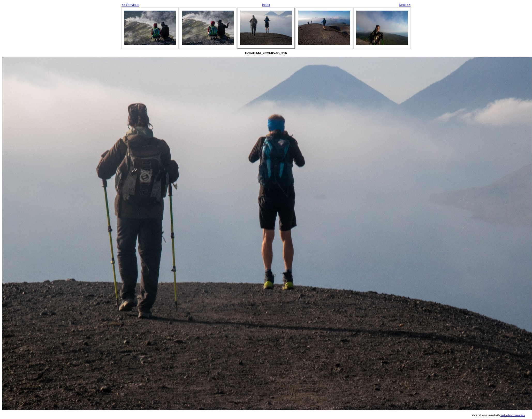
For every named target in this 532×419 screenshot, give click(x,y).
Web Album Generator (513, 415)
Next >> (405, 5)
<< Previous (130, 5)
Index (266, 5)
